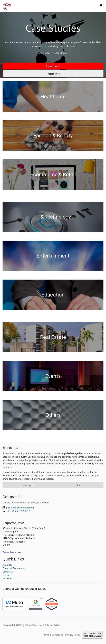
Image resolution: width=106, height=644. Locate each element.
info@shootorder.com (23, 508)
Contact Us (8, 572)
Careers (6, 575)
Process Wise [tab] (53, 74)
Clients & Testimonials (14, 568)
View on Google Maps (12, 552)
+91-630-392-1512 (20, 511)
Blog (78, 485)
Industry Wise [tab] (53, 66)
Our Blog (7, 578)
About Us (7, 565)
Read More (28, 485)
